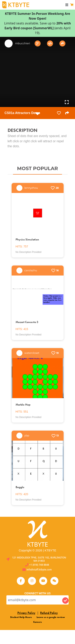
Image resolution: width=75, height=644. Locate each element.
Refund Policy (49, 613)
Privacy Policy (26, 613)
